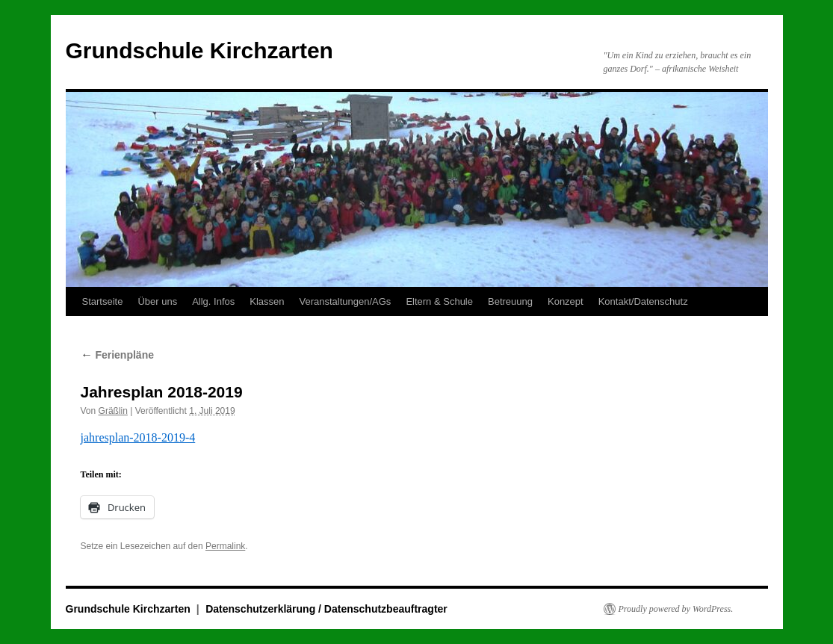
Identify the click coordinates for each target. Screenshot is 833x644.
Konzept (566, 301)
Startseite (103, 301)
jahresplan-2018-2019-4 (138, 437)
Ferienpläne (117, 355)
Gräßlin (113, 411)
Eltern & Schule (439, 301)
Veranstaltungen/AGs (346, 301)
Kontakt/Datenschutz (643, 301)
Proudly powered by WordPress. (676, 609)
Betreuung (510, 301)
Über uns (157, 301)
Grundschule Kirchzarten (199, 50)
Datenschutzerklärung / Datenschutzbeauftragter (326, 609)
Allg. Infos (213, 301)
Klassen (267, 301)
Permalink (225, 546)
